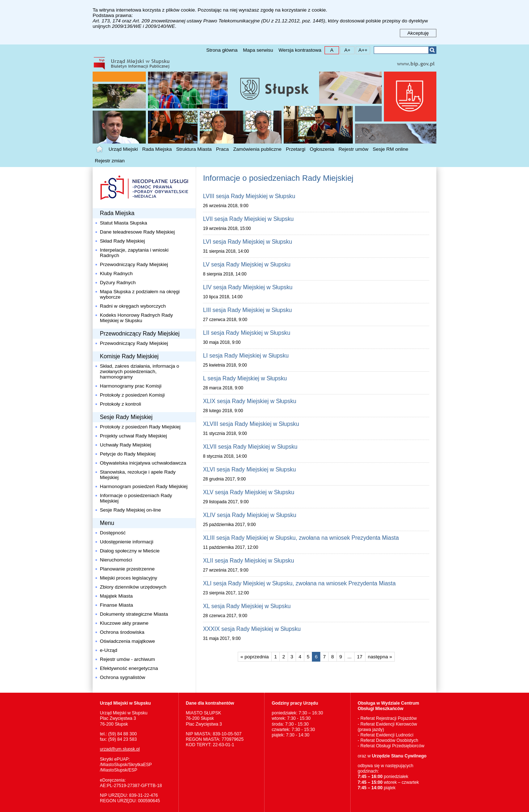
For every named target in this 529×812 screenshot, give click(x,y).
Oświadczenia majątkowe (127, 641)
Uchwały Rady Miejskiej (126, 445)
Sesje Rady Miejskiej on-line (130, 510)
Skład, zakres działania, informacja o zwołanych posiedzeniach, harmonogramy (139, 371)
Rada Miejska (157, 149)
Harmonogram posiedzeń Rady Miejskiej (144, 486)
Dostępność (113, 533)
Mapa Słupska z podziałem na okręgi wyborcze (140, 294)
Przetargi (296, 149)
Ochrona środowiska (122, 632)
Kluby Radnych (116, 273)
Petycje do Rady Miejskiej (128, 454)
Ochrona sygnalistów (122, 677)
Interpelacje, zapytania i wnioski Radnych (134, 253)
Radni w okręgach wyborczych (133, 306)
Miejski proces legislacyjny (128, 578)
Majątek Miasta (116, 596)
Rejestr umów (354, 149)
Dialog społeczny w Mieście (130, 551)
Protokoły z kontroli (120, 404)
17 (358, 656)
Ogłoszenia (322, 149)
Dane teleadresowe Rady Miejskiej (137, 232)
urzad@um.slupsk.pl (120, 749)
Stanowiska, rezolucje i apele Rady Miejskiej (138, 475)
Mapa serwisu (258, 50)
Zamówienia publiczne (257, 149)
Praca (222, 149)
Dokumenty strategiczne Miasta (134, 614)
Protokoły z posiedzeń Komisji (132, 395)
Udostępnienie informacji (127, 542)
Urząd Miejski (123, 149)
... (349, 657)
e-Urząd (109, 650)
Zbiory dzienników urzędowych (133, 587)
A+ (345, 50)
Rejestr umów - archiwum (127, 659)
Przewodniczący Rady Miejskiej (134, 264)
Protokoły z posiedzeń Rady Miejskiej (140, 427)
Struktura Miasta (194, 149)
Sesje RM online (390, 149)
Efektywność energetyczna (129, 668)
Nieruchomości (116, 560)
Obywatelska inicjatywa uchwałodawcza (143, 463)
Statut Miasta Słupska (124, 223)
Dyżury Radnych (118, 283)
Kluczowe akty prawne (124, 623)
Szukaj (432, 50)
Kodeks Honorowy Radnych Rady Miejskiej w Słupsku (136, 318)
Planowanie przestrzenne (127, 569)
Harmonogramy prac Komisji (131, 386)
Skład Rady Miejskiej (122, 241)
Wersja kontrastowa (300, 50)
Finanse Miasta (117, 605)
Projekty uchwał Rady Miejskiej (133, 436)
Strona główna (222, 50)
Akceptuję (418, 33)
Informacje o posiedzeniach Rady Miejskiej (136, 498)
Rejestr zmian (110, 161)
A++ (362, 50)
